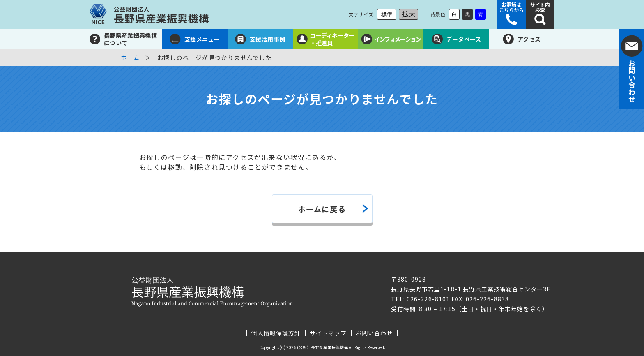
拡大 (409, 14)
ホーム (130, 58)
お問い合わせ (374, 333)
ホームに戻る (322, 209)
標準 (387, 14)
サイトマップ (328, 333)
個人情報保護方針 (276, 333)
